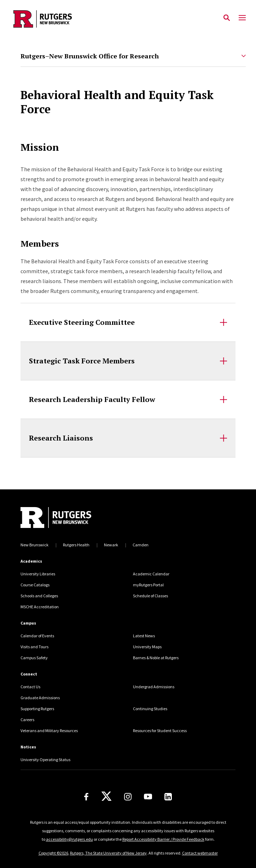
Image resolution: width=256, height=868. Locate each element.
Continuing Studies (150, 709)
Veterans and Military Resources (49, 731)
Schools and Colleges (39, 596)
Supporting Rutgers (37, 709)
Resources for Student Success (160, 731)
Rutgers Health (76, 545)
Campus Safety (34, 658)
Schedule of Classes (150, 596)
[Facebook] (86, 797)
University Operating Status (45, 760)
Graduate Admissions (40, 698)
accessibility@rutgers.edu (69, 839)
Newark (111, 545)
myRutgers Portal (148, 585)
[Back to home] (68, 518)
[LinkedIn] (168, 797)
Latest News (144, 636)
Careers (27, 720)
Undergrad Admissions (154, 687)
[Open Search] (227, 18)
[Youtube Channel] (148, 797)
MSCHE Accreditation (40, 607)
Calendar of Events (37, 636)
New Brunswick (34, 545)
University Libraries (38, 574)
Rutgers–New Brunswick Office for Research (90, 56)
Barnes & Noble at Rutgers (156, 658)
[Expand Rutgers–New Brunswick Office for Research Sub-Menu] (244, 56)
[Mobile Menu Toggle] (242, 18)
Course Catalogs (35, 585)
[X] (106, 797)
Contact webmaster (200, 853)
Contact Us (30, 687)
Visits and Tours (34, 647)
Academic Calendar (151, 574)
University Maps (147, 647)
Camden (141, 545)
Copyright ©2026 (53, 853)
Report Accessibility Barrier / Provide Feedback (163, 839)
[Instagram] (128, 797)
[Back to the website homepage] (43, 19)
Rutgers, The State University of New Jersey (108, 853)
